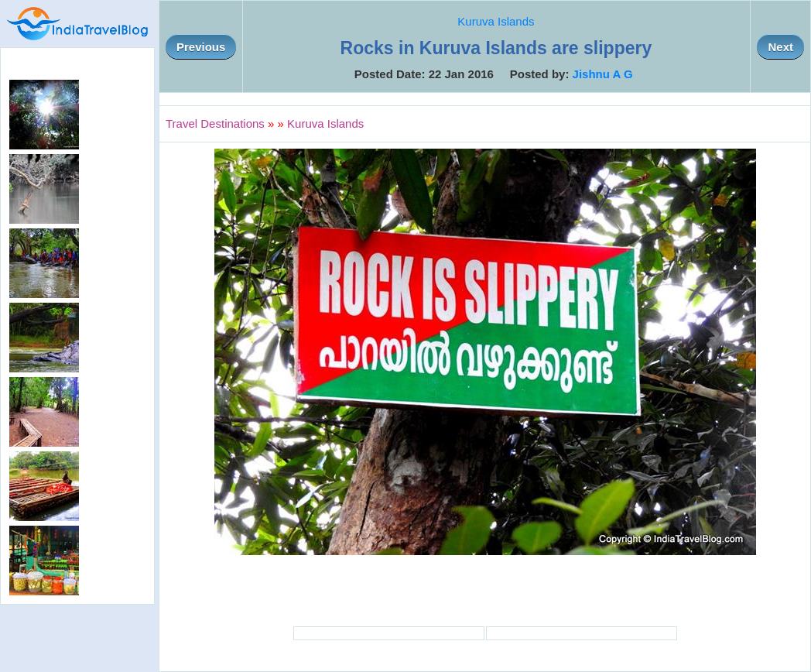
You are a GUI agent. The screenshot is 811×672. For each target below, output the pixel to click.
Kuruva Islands (496, 21)
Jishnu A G (603, 74)
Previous (201, 47)
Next (780, 47)
